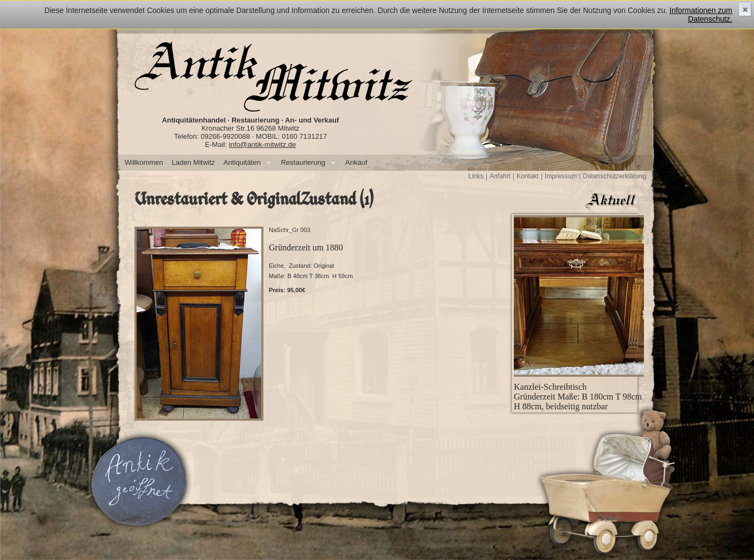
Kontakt (528, 176)
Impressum (561, 176)
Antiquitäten (245, 163)
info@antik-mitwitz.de (262, 144)
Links (476, 176)
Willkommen (144, 162)
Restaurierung (306, 163)
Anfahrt (500, 176)
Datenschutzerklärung (614, 176)
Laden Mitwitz (193, 162)
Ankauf (356, 162)
